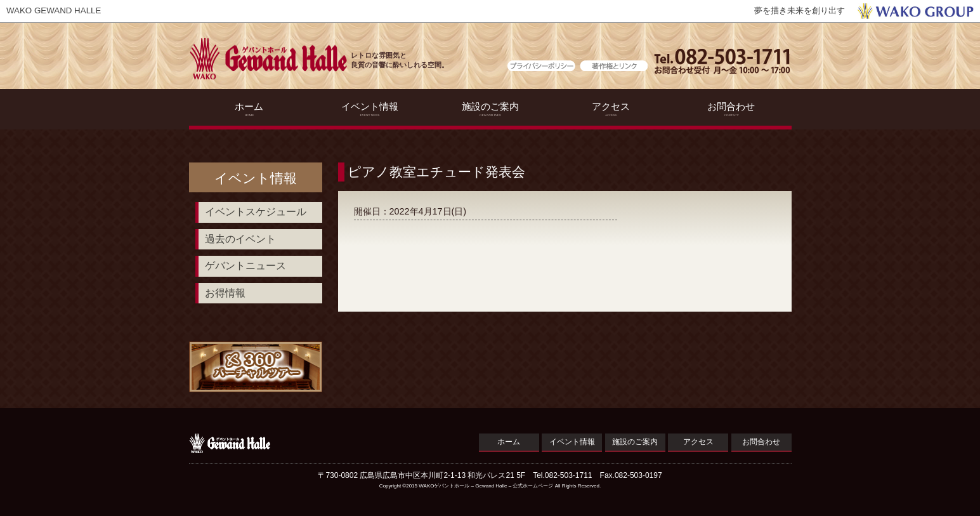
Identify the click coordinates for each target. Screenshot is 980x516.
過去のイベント (240, 239)
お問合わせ (731, 109)
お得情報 (225, 293)
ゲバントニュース (245, 266)
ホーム (249, 109)
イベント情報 (369, 109)
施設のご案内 (490, 109)
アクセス (611, 109)
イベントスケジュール (256, 212)
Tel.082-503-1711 (562, 475)
